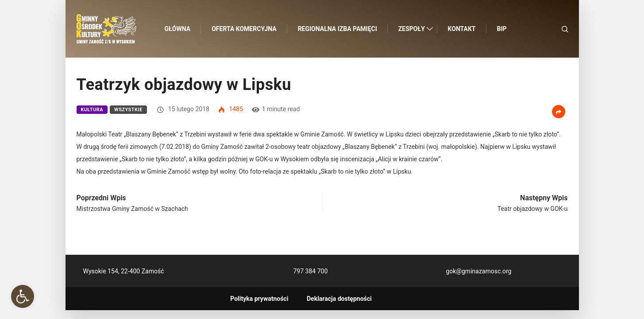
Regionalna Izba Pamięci (337, 29)
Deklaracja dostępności (339, 299)
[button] (23, 296)
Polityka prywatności (259, 299)
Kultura (92, 110)
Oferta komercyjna (244, 29)
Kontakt (462, 29)
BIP (502, 29)
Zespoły (412, 29)
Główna (178, 29)
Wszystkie (128, 110)
